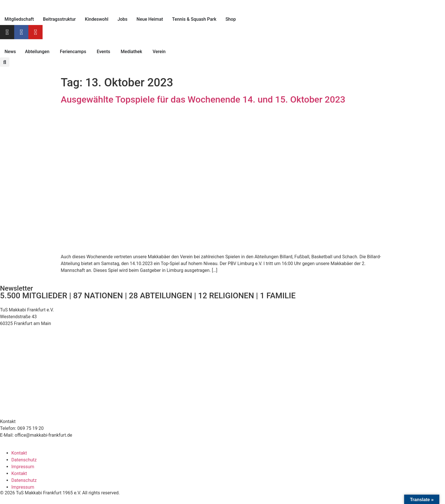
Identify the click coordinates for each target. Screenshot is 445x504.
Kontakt (19, 453)
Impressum (23, 467)
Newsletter (16, 288)
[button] (5, 62)
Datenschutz (24, 460)
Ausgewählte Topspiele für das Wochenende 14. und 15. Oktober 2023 (203, 99)
